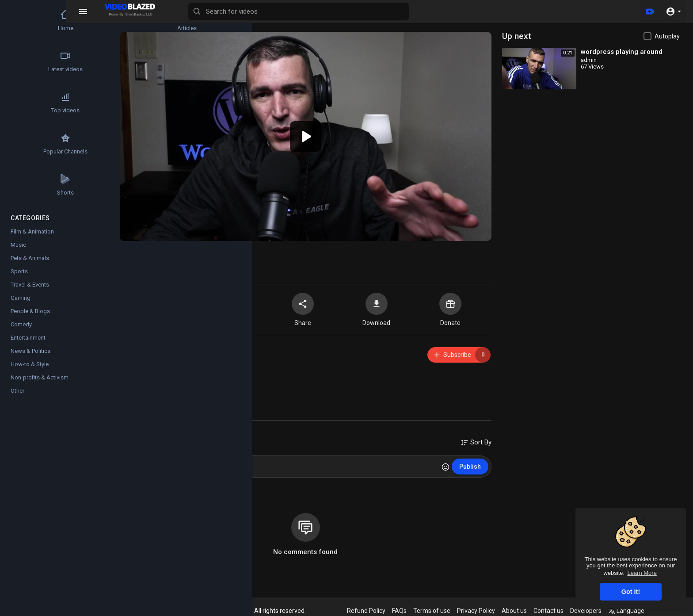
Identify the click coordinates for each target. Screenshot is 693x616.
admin (164, 347)
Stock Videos (84, 144)
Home (31, 20)
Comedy (21, 324)
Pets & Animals (30, 258)
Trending (84, 61)
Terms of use (436, 611)
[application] (311, 135)
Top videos (31, 103)
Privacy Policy (480, 611)
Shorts (31, 185)
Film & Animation (190, 385)
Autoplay (667, 36)
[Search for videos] (347, 11)
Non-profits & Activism (40, 377)
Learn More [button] (642, 573)
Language (631, 611)
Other (17, 391)
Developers (590, 611)
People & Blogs (30, 311)
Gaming (21, 298)
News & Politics (30, 351)
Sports (19, 271)
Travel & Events (30, 285)
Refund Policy (371, 611)
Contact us (553, 611)
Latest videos (31, 61)
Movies (84, 103)
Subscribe (464, 352)
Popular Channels (31, 144)
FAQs (404, 611)
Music (18, 245)
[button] (673, 11)
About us (519, 611)
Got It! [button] (631, 592)
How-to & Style (30, 364)
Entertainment (28, 338)
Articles (84, 20)
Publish (473, 463)
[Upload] (650, 11)
